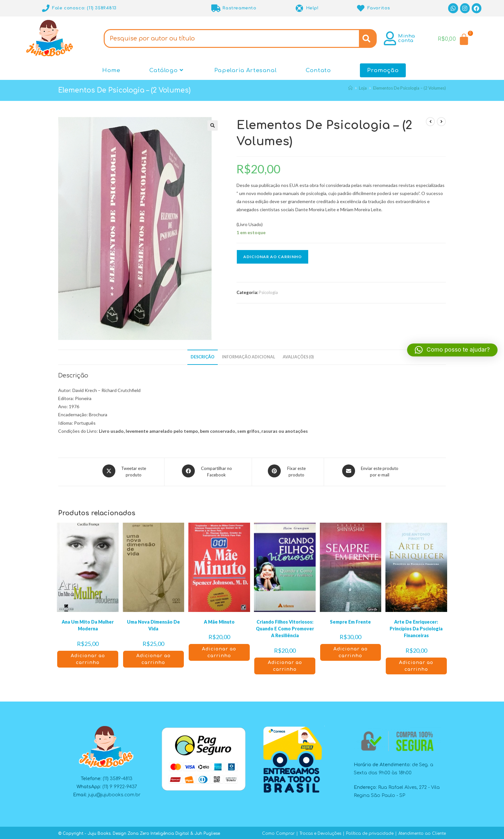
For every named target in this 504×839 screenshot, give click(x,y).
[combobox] (231, 38)
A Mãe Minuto (219, 620)
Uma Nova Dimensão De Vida (153, 623)
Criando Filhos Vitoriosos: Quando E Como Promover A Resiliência (285, 627)
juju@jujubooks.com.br (114, 793)
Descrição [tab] (203, 357)
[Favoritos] (361, 8)
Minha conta (407, 38)
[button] (213, 125)
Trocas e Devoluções (320, 832)
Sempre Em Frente (350, 620)
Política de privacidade (370, 832)
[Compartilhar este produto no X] (125, 471)
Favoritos (379, 8)
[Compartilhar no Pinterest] (288, 471)
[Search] (368, 38)
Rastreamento (239, 8)
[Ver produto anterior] (430, 122)
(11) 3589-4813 (118, 777)
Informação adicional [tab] (249, 357)
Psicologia (268, 292)
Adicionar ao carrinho (273, 257)
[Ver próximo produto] (441, 122)
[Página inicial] (350, 88)
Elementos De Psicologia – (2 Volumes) (409, 88)
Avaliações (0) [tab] (298, 357)
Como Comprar (278, 832)
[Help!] (300, 8)
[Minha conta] (390, 38)
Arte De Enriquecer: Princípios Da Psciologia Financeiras (416, 627)
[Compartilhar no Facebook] (208, 471)
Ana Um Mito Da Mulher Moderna (88, 623)
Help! (312, 8)
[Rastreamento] (216, 8)
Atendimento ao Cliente (422, 832)
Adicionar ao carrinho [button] (88, 657)
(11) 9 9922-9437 (120, 785)
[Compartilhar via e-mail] (371, 471)
